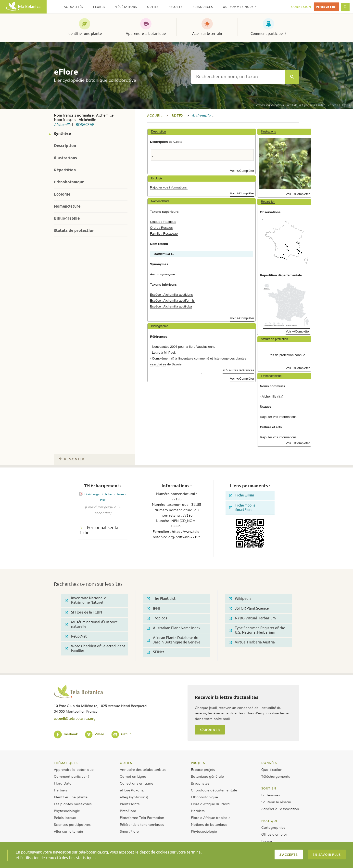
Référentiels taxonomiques (142, 824)
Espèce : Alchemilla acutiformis (172, 300)
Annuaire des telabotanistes (143, 769)
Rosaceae (85, 125)
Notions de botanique (209, 824)
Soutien (269, 788)
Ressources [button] (203, 7)
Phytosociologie (67, 811)
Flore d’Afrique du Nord (210, 804)
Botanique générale (207, 776)
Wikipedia (240, 599)
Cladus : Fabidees (163, 222)
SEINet (156, 652)
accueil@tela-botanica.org (75, 718)
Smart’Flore (129, 831)
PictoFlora (128, 811)
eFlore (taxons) (132, 790)
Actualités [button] (73, 7)
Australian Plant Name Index (174, 628)
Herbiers (61, 790)
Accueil (155, 116)
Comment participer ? (268, 34)
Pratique (270, 821)
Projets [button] (175, 7)
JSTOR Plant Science (249, 608)
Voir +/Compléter (242, 171)
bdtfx (178, 116)
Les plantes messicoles (73, 804)
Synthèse (62, 134)
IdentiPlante (130, 804)
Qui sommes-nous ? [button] (239, 7)
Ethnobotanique (69, 182)
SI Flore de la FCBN (83, 612)
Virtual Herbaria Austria (252, 642)
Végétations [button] (126, 7)
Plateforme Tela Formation (142, 817)
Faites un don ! (326, 7)
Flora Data (63, 783)
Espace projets (203, 769)
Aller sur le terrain (207, 34)
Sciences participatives (72, 824)
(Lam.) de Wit (277, 105)
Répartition (65, 170)
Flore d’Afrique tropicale (211, 817)
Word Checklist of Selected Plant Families (95, 648)
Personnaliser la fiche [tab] (99, 530)
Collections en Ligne (137, 783)
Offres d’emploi (274, 834)
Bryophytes (200, 783)
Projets (198, 763)
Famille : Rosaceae (164, 234)
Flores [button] (99, 7)
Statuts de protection (74, 231)
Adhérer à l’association (280, 809)
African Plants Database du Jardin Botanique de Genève (174, 640)
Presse (267, 841)
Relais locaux (65, 817)
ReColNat (76, 636)
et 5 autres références (238, 370)
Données (269, 763)
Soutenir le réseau (276, 802)
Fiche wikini (242, 495)
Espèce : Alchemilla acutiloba (171, 306)
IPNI (153, 608)
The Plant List (161, 599)
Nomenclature (67, 206)
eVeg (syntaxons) (134, 797)
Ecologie (62, 194)
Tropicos (157, 618)
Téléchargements (276, 776)
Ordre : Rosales (161, 228)
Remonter (72, 459)
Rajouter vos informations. (169, 187)
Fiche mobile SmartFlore (242, 508)
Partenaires (271, 795)
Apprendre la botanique (146, 34)
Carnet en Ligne (133, 776)
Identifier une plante (85, 34)
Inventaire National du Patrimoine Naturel (87, 600)
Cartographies (273, 827)
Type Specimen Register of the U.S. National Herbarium (257, 630)
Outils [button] (153, 7)
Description (65, 146)
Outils (126, 763)
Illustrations (65, 158)
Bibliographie (67, 218)
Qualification (272, 769)
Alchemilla (63, 125)
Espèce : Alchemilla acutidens (171, 295)
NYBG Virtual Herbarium (252, 618)
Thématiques (66, 763)
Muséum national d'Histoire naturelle (91, 624)
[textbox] (238, 77)
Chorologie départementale (214, 790)
